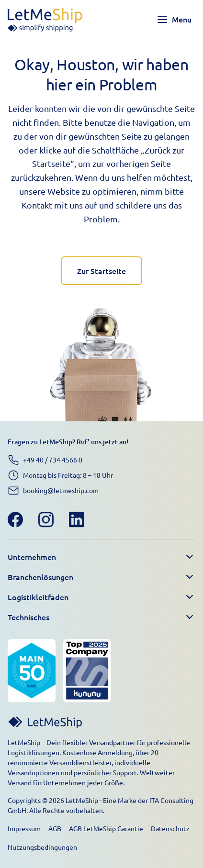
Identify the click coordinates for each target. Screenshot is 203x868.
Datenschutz (170, 828)
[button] (101, 557)
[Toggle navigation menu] (174, 20)
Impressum (24, 828)
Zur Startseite (101, 271)
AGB (55, 828)
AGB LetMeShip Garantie (106, 828)
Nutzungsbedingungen (42, 847)
